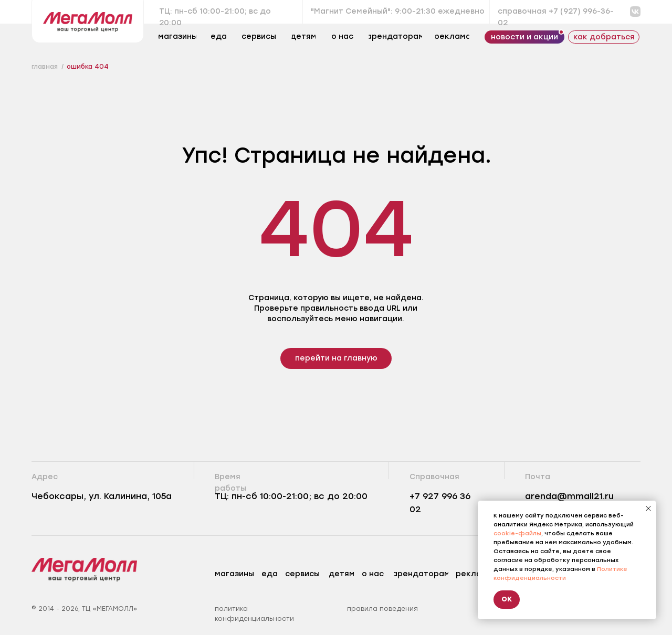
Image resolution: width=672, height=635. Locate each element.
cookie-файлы (517, 533)
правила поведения (382, 609)
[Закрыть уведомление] (648, 509)
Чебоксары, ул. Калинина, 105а (102, 496)
